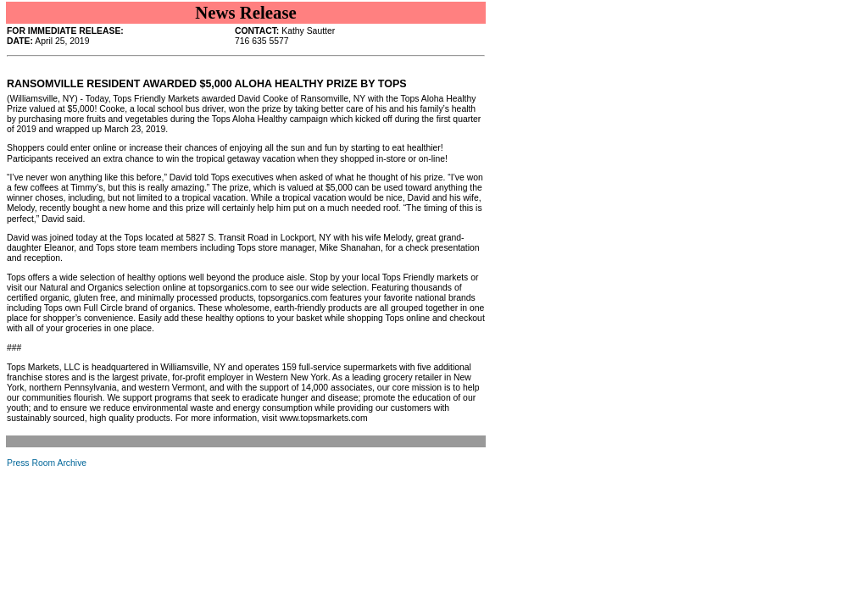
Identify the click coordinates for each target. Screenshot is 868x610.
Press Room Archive (47, 463)
